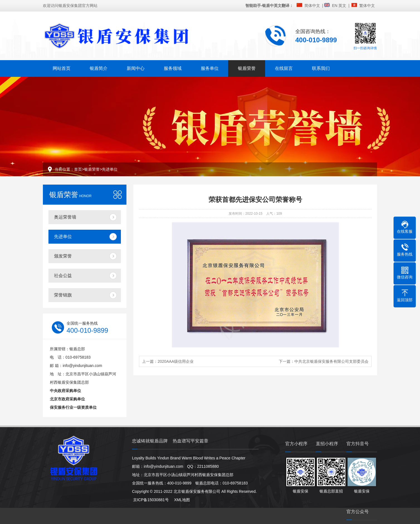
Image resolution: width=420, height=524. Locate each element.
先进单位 (110, 169)
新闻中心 (136, 68)
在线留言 (284, 68)
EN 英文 (340, 5)
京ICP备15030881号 (150, 500)
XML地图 (180, 500)
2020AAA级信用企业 (176, 361)
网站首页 (62, 68)
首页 (78, 169)
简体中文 (313, 5)
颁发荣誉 (63, 256)
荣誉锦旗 (63, 295)
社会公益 (63, 276)
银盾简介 (99, 68)
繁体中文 (368, 5)
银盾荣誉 (247, 68)
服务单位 (210, 68)
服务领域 (173, 68)
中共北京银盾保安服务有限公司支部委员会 (331, 361)
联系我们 (321, 68)
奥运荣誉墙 (65, 217)
